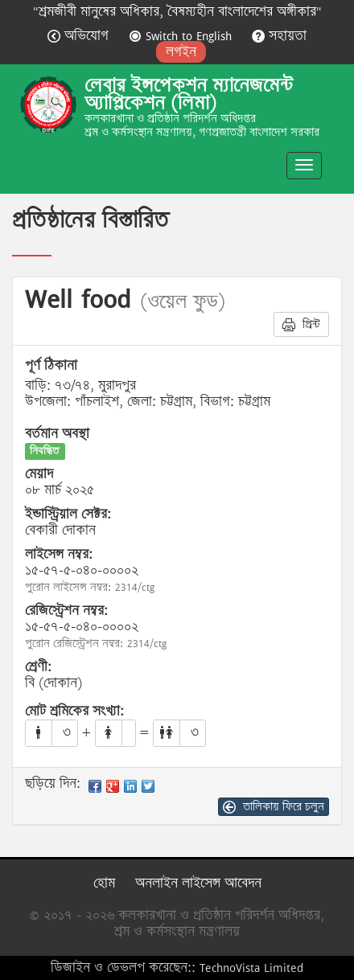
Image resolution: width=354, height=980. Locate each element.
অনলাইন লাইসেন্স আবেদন (198, 883)
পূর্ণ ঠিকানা (51, 366)
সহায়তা (279, 36)
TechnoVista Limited (251, 968)
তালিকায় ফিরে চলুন (274, 806)
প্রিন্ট (301, 324)
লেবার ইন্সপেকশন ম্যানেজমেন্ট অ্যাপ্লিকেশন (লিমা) (189, 94)
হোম (104, 883)
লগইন (181, 52)
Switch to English (182, 36)
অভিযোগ (80, 36)
